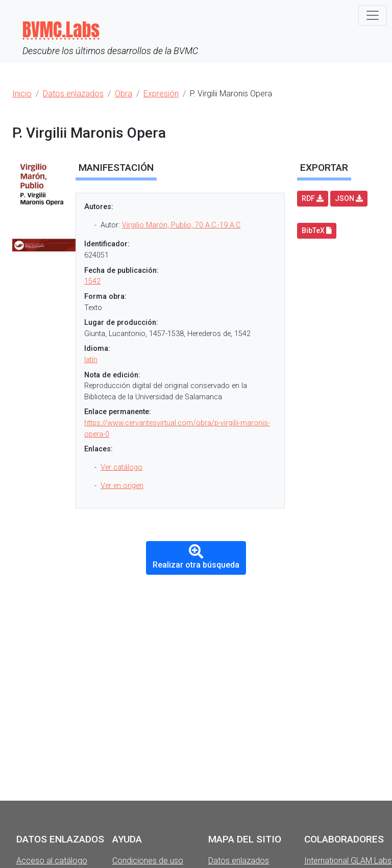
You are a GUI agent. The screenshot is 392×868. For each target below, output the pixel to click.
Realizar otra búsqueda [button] (196, 557)
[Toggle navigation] (373, 15)
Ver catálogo (121, 467)
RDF (313, 198)
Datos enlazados (239, 861)
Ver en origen (122, 486)
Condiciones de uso (148, 861)
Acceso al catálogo (52, 861)
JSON (349, 198)
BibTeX (317, 231)
